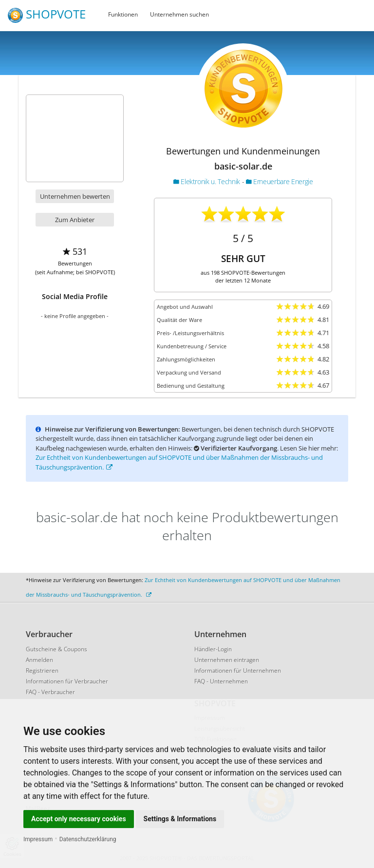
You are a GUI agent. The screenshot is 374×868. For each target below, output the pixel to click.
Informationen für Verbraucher (67, 681)
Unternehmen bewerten (75, 196)
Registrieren (42, 670)
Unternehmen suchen (179, 14)
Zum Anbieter (75, 220)
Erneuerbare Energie (280, 181)
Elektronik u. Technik (208, 181)
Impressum (38, 839)
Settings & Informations (180, 819)
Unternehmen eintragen (227, 660)
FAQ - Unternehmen (221, 681)
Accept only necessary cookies (79, 819)
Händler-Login (213, 649)
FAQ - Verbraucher (50, 692)
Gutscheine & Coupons (56, 649)
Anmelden (39, 660)
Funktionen (123, 14)
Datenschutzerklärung (88, 839)
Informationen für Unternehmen (238, 670)
